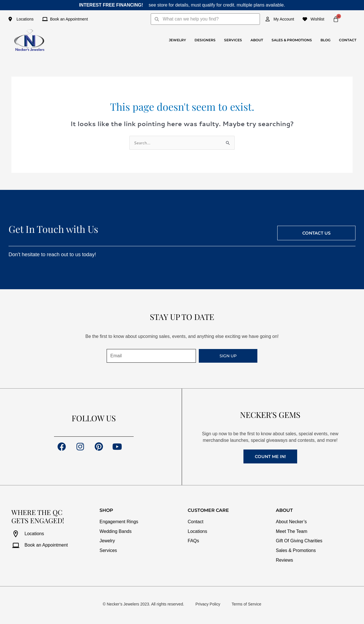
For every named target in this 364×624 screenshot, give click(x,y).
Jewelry (177, 40)
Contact (348, 40)
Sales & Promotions (292, 40)
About (257, 40)
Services (233, 40)
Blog (325, 40)
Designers (205, 40)
